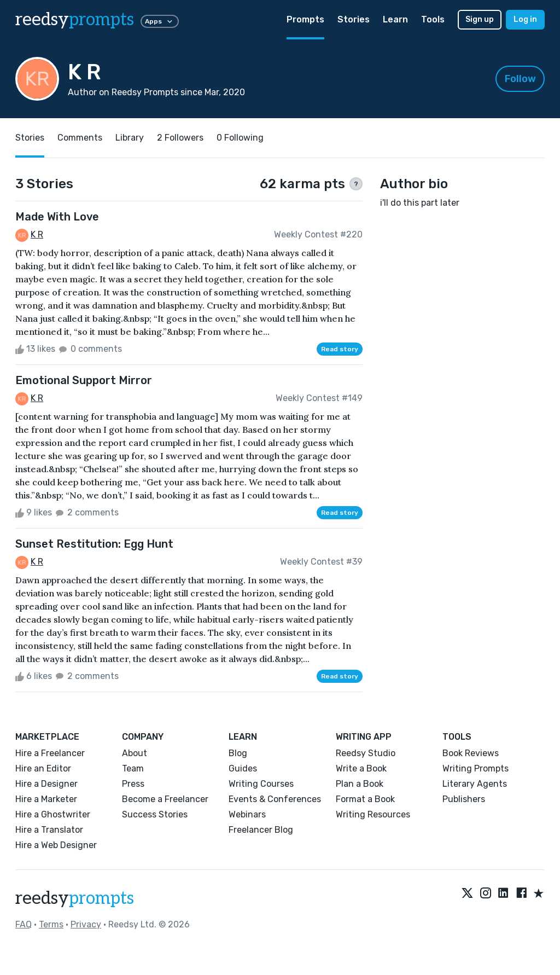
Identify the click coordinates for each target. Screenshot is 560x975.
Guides (243, 768)
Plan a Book (360, 784)
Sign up (480, 19)
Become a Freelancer (165, 799)
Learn (395, 19)
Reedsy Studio (366, 753)
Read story (340, 349)
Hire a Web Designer (56, 845)
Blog (238, 753)
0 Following (240, 138)
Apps (160, 21)
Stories (354, 19)
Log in (525, 19)
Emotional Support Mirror (84, 380)
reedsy (75, 898)
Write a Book (361, 768)
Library (130, 138)
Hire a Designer (46, 784)
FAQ (24, 924)
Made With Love (57, 217)
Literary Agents (475, 784)
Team (133, 768)
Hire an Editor (43, 768)
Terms (51, 924)
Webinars (247, 814)
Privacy (86, 924)
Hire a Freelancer (50, 753)
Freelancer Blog (261, 830)
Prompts (305, 19)
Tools (433, 19)
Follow (520, 79)
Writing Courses (261, 784)
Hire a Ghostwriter (53, 814)
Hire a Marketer (46, 799)
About (135, 753)
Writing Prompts (476, 768)
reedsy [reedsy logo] (75, 20)
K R (37, 234)
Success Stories (155, 814)
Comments (80, 138)
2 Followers (180, 138)
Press (133, 784)
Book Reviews (471, 753)
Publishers (464, 799)
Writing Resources (373, 814)
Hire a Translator (49, 830)
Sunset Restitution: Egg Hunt (94, 544)
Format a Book (365, 799)
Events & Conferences (275, 799)
